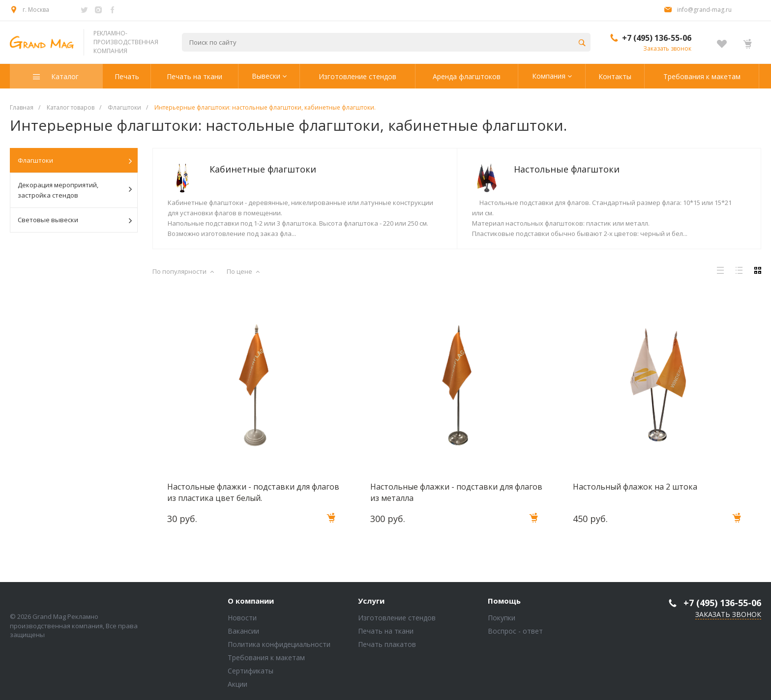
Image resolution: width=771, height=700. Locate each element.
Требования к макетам (266, 657)
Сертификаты (251, 671)
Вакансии (243, 631)
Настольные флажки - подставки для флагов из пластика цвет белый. (253, 492)
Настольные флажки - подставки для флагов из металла (456, 492)
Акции (237, 684)
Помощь (504, 601)
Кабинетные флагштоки (263, 169)
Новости (242, 618)
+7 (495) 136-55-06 (657, 38)
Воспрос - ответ (515, 631)
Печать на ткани (386, 631)
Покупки (502, 618)
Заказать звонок (667, 48)
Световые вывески (75, 220)
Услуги (371, 601)
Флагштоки (75, 161)
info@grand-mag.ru (704, 10)
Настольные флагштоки (567, 169)
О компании (251, 601)
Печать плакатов (387, 644)
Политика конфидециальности (279, 644)
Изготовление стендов (397, 618)
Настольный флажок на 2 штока (635, 487)
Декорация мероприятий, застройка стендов (75, 190)
